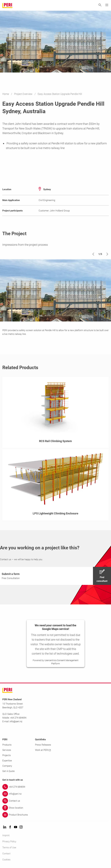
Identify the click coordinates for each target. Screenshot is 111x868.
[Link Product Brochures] (55, 815)
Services (7, 750)
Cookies (6, 860)
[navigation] (55, 576)
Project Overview (24, 94)
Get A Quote (8, 771)
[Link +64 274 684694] (55, 787)
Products (7, 745)
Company (7, 766)
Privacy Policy (9, 841)
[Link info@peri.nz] (55, 794)
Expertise (7, 761)
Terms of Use (9, 848)
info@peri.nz (16, 721)
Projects (7, 755)
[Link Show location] (55, 808)
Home (6, 94)
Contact (6, 854)
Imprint (6, 835)
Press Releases (43, 745)
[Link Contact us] (55, 801)
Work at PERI (43, 750)
